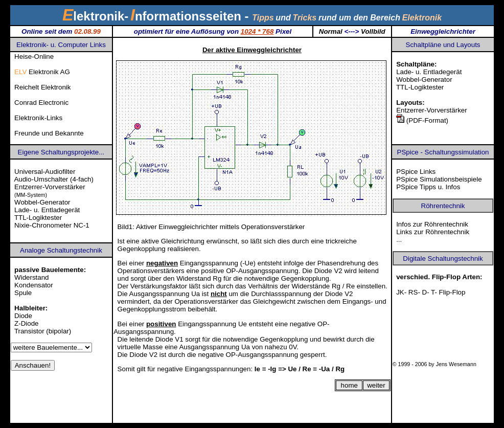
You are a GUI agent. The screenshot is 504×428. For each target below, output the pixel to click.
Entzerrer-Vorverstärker (432, 110)
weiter (376, 385)
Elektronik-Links (38, 118)
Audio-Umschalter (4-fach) (54, 179)
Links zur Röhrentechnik (433, 232)
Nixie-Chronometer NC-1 (52, 225)
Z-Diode (26, 323)
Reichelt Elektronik (42, 87)
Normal (331, 31)
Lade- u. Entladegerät (429, 72)
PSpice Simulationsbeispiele (439, 179)
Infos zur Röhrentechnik (432, 224)
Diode (23, 316)
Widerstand (31, 277)
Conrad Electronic (41, 103)
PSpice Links (416, 172)
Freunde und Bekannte (49, 133)
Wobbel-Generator (424, 80)
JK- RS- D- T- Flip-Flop (431, 292)
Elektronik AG (42, 72)
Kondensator (34, 285)
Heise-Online (34, 57)
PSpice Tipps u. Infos (428, 187)
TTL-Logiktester (420, 87)
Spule (23, 293)
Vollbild (373, 31)
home (349, 385)
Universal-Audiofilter (45, 172)
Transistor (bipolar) (43, 331)
